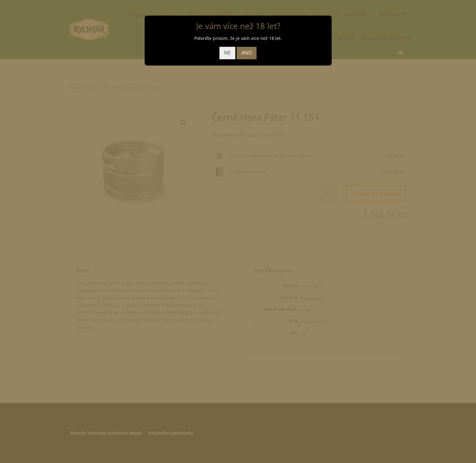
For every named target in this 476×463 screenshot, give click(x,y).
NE (227, 53)
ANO (247, 53)
